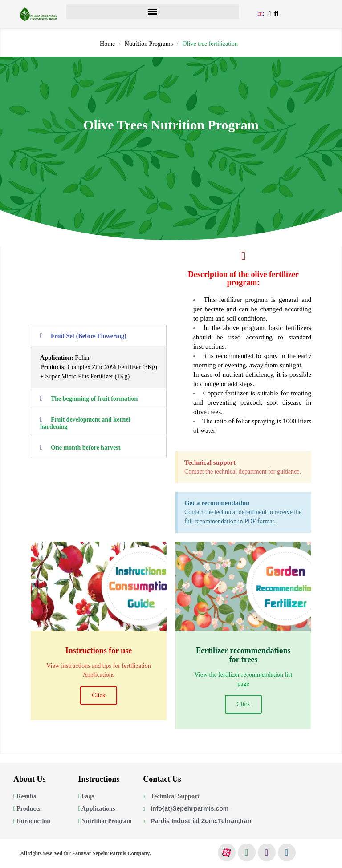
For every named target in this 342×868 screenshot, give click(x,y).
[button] (276, 14)
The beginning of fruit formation (94, 399)
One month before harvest (85, 448)
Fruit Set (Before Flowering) (89, 336)
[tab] (99, 336)
